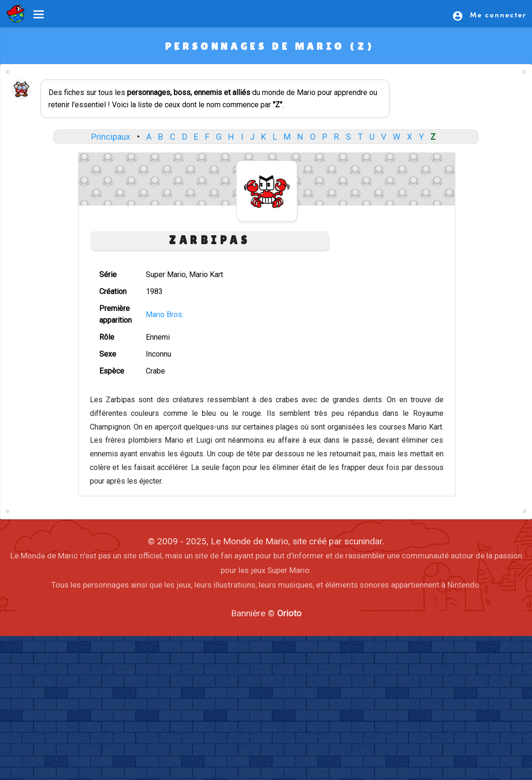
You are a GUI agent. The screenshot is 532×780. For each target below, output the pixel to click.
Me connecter (489, 16)
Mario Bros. (165, 314)
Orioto (289, 613)
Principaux (111, 137)
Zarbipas (210, 240)
